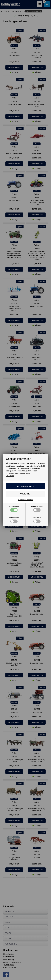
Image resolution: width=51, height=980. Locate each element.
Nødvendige (14, 509)
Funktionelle (14, 520)
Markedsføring (37, 509)
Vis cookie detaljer (26, 500)
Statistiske (37, 520)
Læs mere (10, 476)
